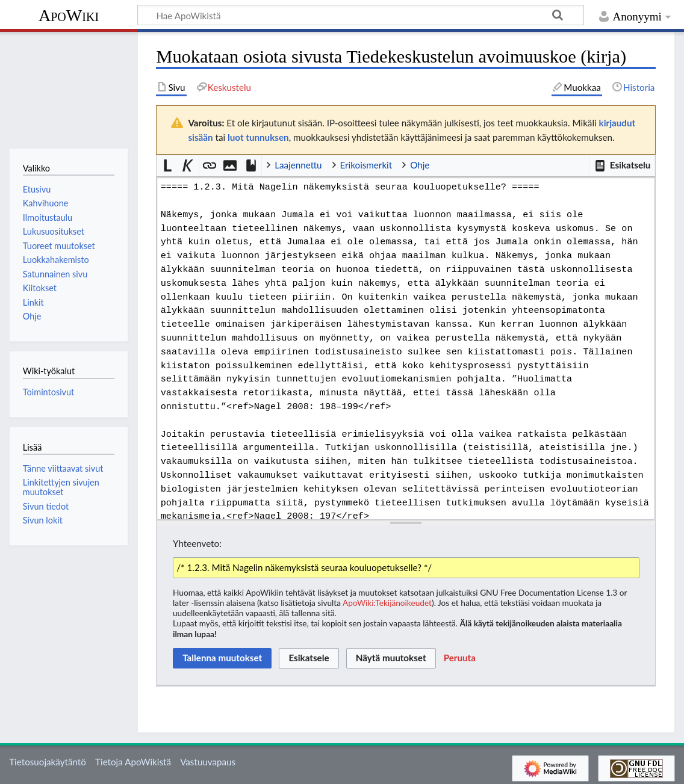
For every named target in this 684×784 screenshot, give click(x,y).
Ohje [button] (420, 165)
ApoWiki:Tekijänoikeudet (387, 603)
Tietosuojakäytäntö (48, 762)
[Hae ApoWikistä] (361, 15)
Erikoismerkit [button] (366, 165)
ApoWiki (69, 15)
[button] (622, 165)
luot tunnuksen (258, 137)
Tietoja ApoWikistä (133, 762)
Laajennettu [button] (298, 165)
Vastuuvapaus (208, 762)
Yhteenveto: (197, 543)
